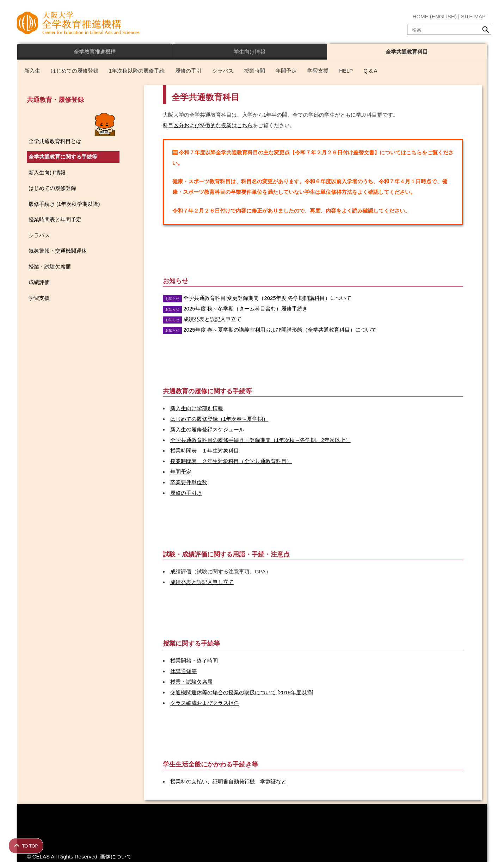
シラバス (223, 71)
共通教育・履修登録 (55, 100)
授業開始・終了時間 (194, 661)
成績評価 (181, 571)
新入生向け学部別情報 (197, 408)
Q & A (370, 71)
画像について (116, 857)
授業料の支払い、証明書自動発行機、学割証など (228, 781)
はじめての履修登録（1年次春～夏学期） (219, 419)
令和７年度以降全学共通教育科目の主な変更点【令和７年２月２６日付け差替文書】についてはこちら (300, 152)
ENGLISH (443, 16)
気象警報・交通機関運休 (58, 251)
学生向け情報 (250, 52)
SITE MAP (473, 16)
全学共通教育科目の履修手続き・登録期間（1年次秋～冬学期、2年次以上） (260, 440)
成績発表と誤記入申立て (212, 319)
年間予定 (286, 71)
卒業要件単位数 (189, 482)
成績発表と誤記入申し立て (202, 582)
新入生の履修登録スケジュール (207, 429)
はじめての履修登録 (75, 71)
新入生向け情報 (47, 173)
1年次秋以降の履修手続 (137, 71)
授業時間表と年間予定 (55, 219)
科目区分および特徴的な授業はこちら (208, 125)
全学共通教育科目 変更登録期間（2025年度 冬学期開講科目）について (267, 298)
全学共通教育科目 (407, 52)
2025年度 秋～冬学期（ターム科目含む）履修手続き (245, 309)
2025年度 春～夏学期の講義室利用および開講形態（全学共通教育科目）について (280, 330)
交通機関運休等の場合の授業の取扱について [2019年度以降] (242, 692)
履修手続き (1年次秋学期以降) (64, 204)
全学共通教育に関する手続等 (63, 157)
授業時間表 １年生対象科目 (205, 451)
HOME (421, 16)
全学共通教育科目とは (55, 141)
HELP (346, 71)
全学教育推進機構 (95, 52)
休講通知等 (183, 671)
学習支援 (318, 71)
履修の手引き (186, 493)
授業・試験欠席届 (191, 682)
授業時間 (254, 71)
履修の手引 (188, 71)
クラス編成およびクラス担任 (205, 703)
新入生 (32, 71)
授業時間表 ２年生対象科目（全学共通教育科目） (231, 461)
